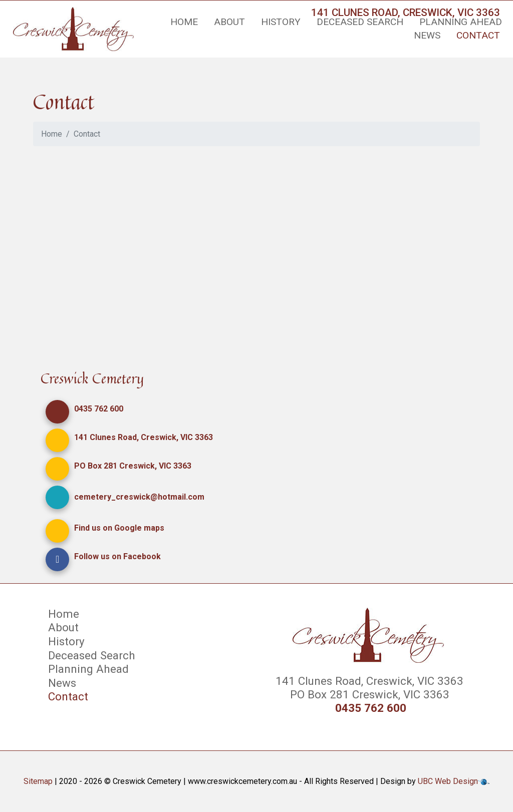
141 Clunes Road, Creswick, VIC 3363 (144, 437)
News (427, 35)
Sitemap (38, 781)
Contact (478, 35)
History (281, 22)
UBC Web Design (448, 781)
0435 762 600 (99, 409)
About (229, 22)
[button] (57, 412)
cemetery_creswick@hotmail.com (139, 497)
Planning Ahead (461, 22)
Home (184, 22)
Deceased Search (360, 22)
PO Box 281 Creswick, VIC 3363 (133, 466)
